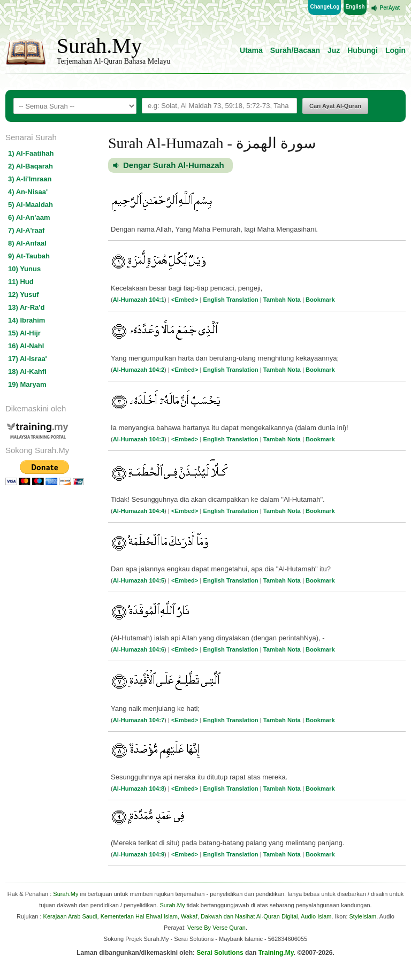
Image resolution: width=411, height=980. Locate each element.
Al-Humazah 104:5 (139, 580)
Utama (251, 50)
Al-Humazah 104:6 (139, 649)
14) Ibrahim (26, 320)
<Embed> (185, 300)
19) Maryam (27, 384)
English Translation (230, 300)
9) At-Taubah (29, 256)
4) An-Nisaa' (28, 192)
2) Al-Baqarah (31, 166)
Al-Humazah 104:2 (139, 370)
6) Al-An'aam (29, 217)
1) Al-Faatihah (31, 153)
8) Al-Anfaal (27, 243)
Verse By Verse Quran (216, 928)
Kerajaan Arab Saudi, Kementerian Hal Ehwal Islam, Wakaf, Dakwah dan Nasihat (149, 916)
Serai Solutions (220, 953)
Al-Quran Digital (277, 916)
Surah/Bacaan (295, 50)
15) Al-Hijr (24, 333)
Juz (334, 50)
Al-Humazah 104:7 (139, 720)
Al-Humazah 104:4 (139, 511)
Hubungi (363, 50)
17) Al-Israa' (28, 359)
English (355, 7)
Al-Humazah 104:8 (139, 788)
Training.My (276, 953)
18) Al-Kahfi (27, 372)
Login (395, 50)
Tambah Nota (282, 300)
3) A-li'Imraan (30, 179)
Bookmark (320, 300)
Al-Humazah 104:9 (139, 854)
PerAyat (390, 8)
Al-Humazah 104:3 (139, 439)
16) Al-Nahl (26, 346)
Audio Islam (316, 916)
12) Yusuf (24, 294)
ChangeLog (325, 7)
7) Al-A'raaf (26, 230)
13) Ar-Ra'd (26, 307)
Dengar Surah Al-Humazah (174, 165)
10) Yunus (24, 269)
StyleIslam (363, 916)
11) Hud (21, 282)
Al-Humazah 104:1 (139, 300)
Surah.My (99, 46)
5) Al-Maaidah (31, 205)
